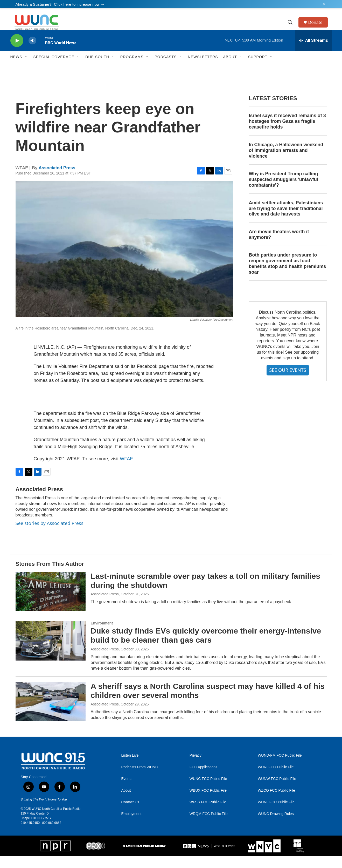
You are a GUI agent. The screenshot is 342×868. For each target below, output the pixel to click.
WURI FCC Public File (276, 779)
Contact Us (130, 814)
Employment (131, 826)
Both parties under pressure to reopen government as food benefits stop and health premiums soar (288, 275)
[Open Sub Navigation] (26, 69)
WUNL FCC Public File (276, 814)
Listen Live (130, 767)
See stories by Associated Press (50, 535)
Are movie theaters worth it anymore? (279, 246)
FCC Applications (203, 779)
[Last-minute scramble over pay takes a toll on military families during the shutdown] (51, 603)
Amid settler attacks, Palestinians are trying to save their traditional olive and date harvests (286, 220)
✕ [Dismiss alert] (324, 4)
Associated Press (57, 180)
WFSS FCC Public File (208, 814)
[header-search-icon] (293, 28)
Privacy (196, 767)
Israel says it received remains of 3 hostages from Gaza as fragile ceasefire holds (287, 133)
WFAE (126, 470)
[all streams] (313, 52)
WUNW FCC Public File (277, 790)
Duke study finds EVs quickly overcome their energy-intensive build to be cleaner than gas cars (206, 647)
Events (127, 790)
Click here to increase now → (79, 4)
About (126, 802)
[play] (17, 52)
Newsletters (203, 69)
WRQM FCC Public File (209, 826)
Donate (319, 28)
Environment (102, 635)
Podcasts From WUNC (140, 779)
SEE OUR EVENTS (288, 382)
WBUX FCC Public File (208, 802)
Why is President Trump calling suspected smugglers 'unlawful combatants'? (284, 191)
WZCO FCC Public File (276, 802)
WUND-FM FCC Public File (280, 767)
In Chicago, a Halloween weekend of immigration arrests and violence (286, 162)
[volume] (32, 52)
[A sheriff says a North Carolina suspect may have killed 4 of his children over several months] (51, 713)
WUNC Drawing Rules (276, 826)
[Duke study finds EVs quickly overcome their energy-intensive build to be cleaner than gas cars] (51, 652)
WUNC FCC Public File (208, 790)
